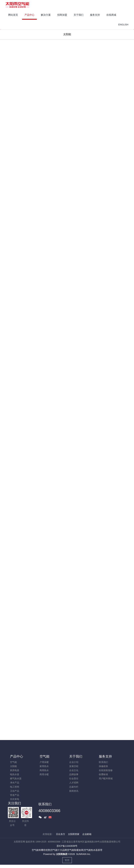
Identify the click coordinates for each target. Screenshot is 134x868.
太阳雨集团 (62, 854)
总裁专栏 (74, 787)
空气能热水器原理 (93, 850)
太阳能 (67, 34)
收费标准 (103, 774)
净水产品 (15, 783)
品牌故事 (74, 774)
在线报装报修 (106, 770)
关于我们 (76, 756)
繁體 (67, 860)
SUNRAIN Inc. (83, 854)
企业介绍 (74, 762)
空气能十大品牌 (59, 850)
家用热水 (44, 766)
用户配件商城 (106, 778)
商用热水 (44, 770)
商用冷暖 (44, 774)
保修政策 (103, 766)
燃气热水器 (16, 778)
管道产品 (15, 795)
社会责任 (74, 778)
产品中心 (17, 756)
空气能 (13, 762)
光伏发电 (15, 799)
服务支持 (105, 756)
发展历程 (74, 766)
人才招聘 (74, 783)
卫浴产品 (15, 791)
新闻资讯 (74, 791)
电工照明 (15, 787)
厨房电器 (15, 770)
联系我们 (103, 762)
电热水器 (15, 774)
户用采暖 (44, 762)
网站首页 (13, 15)
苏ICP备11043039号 (67, 846)
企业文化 (74, 770)
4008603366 (49, 811)
